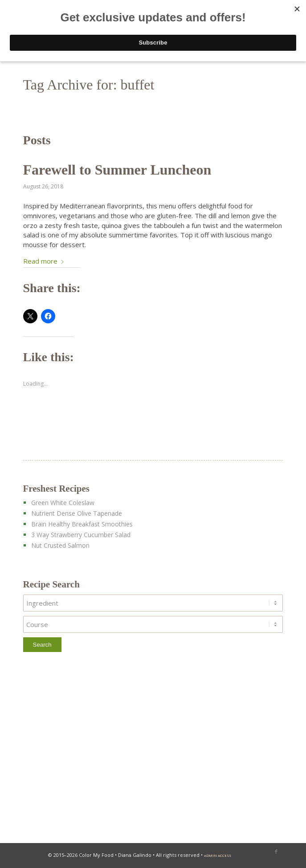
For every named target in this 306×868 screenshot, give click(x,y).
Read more (44, 261)
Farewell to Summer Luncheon (117, 170)
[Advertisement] (153, 750)
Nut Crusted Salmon (60, 545)
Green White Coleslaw (63, 503)
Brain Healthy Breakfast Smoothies (82, 524)
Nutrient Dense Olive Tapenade (77, 513)
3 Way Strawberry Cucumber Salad (81, 535)
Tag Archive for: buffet (89, 85)
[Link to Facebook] (276, 852)
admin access (218, 856)
